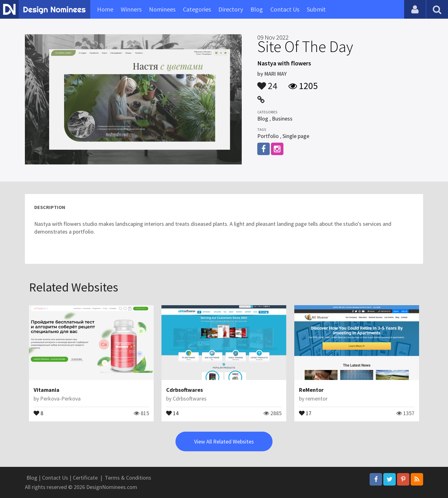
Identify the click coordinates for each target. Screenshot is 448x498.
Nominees (162, 9)
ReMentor (311, 390)
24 (267, 83)
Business (282, 119)
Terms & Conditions (128, 478)
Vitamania (47, 390)
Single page (296, 136)
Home (105, 9)
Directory (231, 9)
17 (305, 413)
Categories (197, 9)
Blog (257, 9)
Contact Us (285, 9)
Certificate (85, 478)
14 (172, 413)
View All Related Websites (224, 441)
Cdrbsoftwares (184, 390)
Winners (131, 9)
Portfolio (268, 136)
